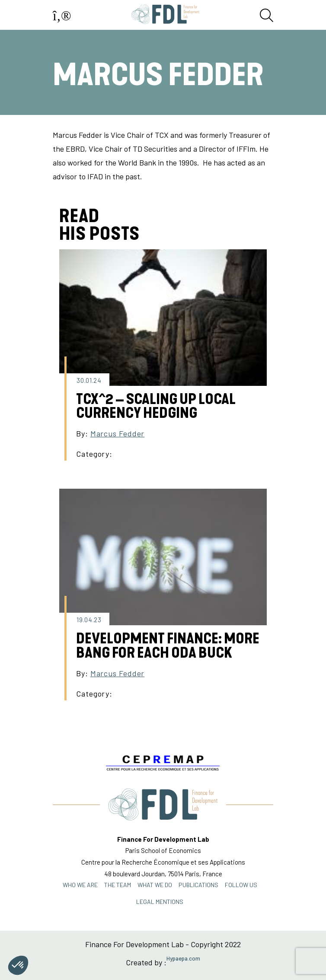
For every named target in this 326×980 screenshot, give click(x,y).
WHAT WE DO (155, 885)
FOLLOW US (241, 885)
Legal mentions (160, 902)
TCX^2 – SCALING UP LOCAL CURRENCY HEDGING (156, 406)
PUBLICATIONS (198, 885)
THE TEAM (118, 885)
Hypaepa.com (183, 959)
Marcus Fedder (118, 433)
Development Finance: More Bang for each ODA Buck (168, 646)
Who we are (80, 885)
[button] (18, 965)
